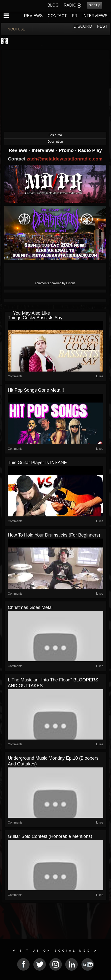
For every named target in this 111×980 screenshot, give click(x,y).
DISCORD (83, 26)
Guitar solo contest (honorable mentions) (50, 836)
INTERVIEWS (95, 16)
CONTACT (57, 16)
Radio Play (90, 150)
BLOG (53, 5)
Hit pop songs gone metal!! (36, 390)
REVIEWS (33, 16)
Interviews (44, 150)
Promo (67, 150)
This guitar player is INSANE (37, 463)
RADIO (70, 5)
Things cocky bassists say (35, 318)
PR (75, 16)
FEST (102, 26)
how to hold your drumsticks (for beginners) (54, 535)
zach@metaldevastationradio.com (65, 159)
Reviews (19, 150)
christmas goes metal (30, 607)
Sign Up (95, 5)
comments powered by (55, 283)
